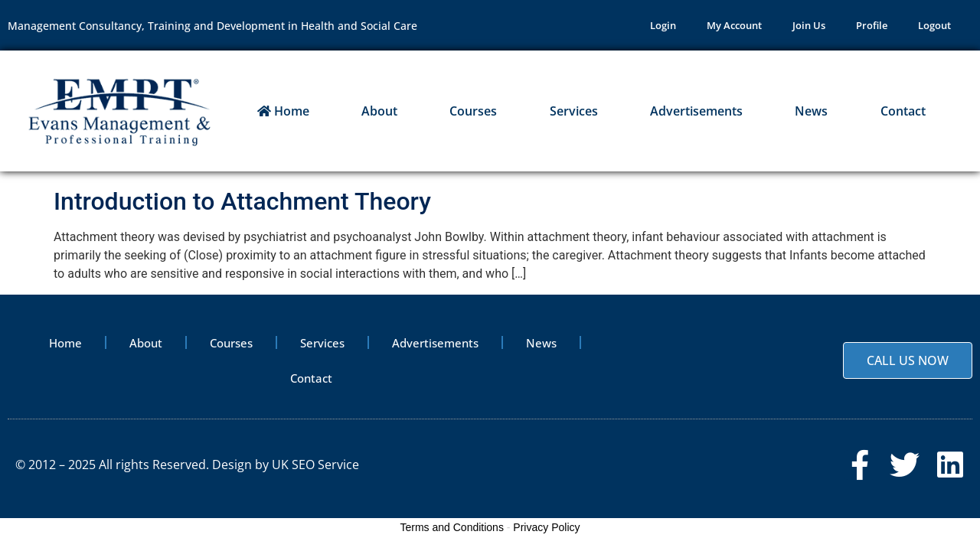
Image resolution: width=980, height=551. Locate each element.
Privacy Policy (546, 527)
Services (574, 111)
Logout (934, 25)
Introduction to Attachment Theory (242, 201)
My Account (734, 25)
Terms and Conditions (452, 527)
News (811, 111)
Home (283, 111)
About (379, 111)
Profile (872, 25)
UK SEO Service (315, 465)
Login (663, 25)
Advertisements (696, 111)
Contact (903, 111)
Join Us (809, 25)
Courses (473, 111)
